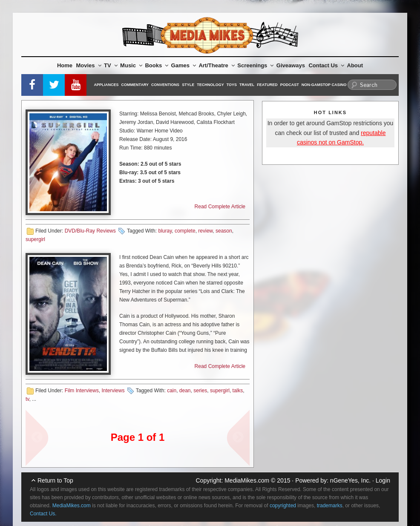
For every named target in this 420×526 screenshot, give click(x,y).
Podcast (290, 85)
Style (188, 85)
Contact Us (326, 65)
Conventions (165, 85)
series (200, 391)
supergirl (35, 239)
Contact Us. (43, 514)
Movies (89, 65)
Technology (210, 85)
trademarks (330, 506)
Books (157, 65)
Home (65, 65)
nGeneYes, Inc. (350, 480)
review (205, 231)
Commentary (135, 85)
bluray (165, 231)
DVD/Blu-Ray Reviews (90, 231)
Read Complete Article (220, 207)
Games (184, 65)
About (355, 65)
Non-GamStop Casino (324, 85)
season (224, 231)
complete (185, 231)
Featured (267, 85)
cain (172, 391)
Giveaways (291, 65)
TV (111, 65)
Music (131, 65)
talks (238, 391)
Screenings (255, 65)
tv (27, 399)
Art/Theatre (216, 65)
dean (185, 391)
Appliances (106, 85)
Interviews (113, 391)
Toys (232, 85)
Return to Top (55, 480)
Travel (247, 85)
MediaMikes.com (247, 480)
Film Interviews (82, 391)
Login (383, 480)
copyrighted (283, 506)
